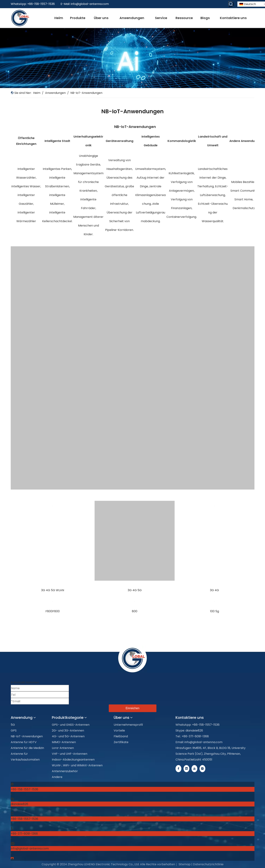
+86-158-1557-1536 (24, 789)
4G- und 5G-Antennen (68, 736)
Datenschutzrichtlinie (208, 864)
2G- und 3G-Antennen (68, 731)
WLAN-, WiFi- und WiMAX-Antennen (77, 765)
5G (13, 725)
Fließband (121, 736)
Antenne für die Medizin (27, 748)
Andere (57, 777)
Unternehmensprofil (128, 725)
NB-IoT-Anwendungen (27, 736)
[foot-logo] (132, 659)
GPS (14, 731)
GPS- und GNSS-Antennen (71, 725)
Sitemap (185, 864)
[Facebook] (179, 769)
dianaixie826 (19, 804)
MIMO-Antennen (64, 742)
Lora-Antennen (63, 748)
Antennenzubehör (65, 771)
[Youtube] (195, 769)
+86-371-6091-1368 (24, 834)
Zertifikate (121, 742)
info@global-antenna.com (90, 4)
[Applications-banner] (132, 58)
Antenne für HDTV (24, 742)
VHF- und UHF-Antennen (70, 754)
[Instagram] (202, 769)
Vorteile (119, 731)
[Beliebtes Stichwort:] (231, 4)
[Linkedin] (187, 769)
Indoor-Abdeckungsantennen (73, 760)
